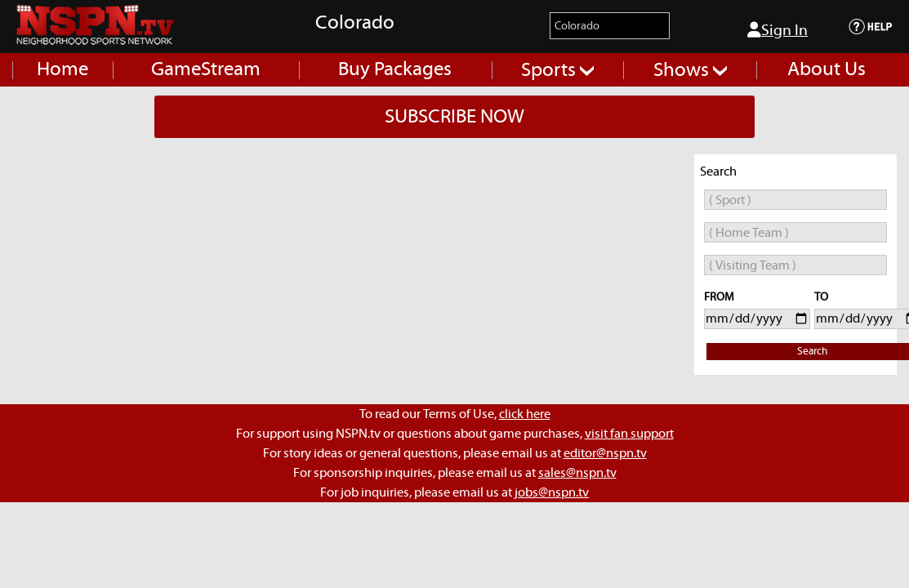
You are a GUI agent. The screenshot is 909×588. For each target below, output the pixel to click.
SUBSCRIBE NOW (454, 117)
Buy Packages (395, 69)
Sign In (778, 30)
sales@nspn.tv (577, 473)
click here (525, 414)
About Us (827, 69)
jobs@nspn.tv (552, 492)
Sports (557, 70)
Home (62, 69)
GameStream (206, 69)
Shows (690, 70)
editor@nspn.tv (605, 453)
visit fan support (629, 434)
